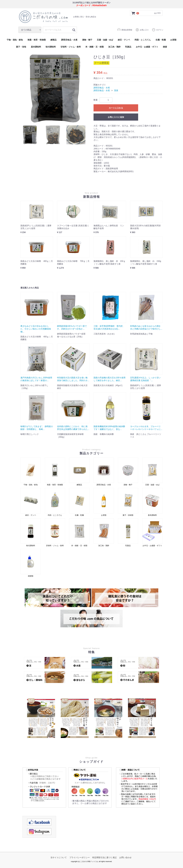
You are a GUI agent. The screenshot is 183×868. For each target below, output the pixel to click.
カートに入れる (116, 108)
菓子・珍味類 (128, 502)
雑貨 (165, 47)
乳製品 (128, 47)
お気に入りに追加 (116, 117)
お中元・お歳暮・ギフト (147, 47)
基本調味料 (36, 47)
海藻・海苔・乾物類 (37, 40)
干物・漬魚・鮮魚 (15, 40)
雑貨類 (31, 563)
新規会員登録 (125, 30)
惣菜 (116, 90)
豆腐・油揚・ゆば (105, 40)
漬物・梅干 (87, 40)
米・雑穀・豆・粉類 (95, 47)
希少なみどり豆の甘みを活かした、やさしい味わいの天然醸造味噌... (36, 329)
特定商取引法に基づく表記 (104, 857)
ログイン (158, 30)
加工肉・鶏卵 (114, 47)
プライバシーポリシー (80, 857)
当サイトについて (59, 857)
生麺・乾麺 (161, 40)
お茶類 (173, 40)
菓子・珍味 (21, 47)
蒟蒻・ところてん (143, 40)
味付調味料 (51, 47)
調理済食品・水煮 (69, 40)
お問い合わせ (125, 857)
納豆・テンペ (124, 40)
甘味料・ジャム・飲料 (71, 47)
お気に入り (142, 30)
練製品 (54, 40)
